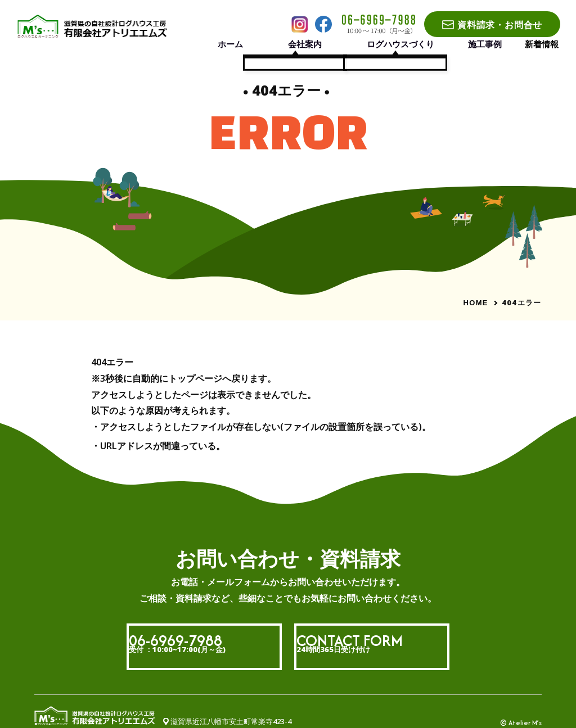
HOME (476, 303)
